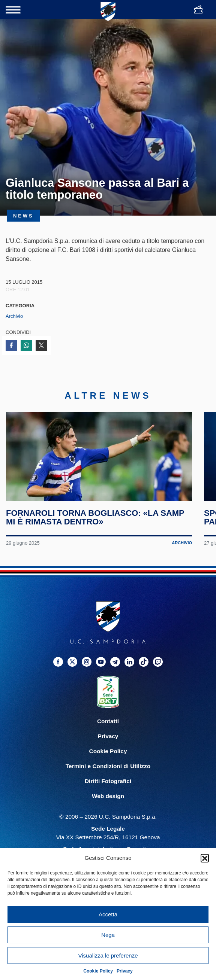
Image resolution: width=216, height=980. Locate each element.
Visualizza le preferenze (108, 955)
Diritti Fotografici (108, 792)
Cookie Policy (98, 971)
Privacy (125, 971)
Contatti (108, 732)
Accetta (108, 914)
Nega (108, 935)
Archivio (14, 316)
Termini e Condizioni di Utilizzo (108, 777)
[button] (205, 858)
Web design (108, 806)
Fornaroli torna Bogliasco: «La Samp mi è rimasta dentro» (96, 527)
